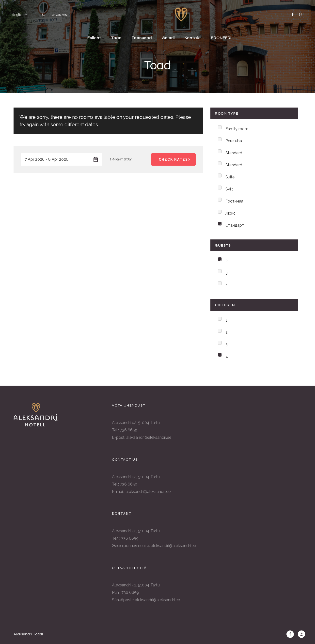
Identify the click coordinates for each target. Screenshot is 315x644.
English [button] (18, 15)
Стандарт (235, 225)
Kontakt (193, 38)
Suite (230, 177)
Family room (237, 129)
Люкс (230, 213)
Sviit (229, 189)
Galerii (168, 38)
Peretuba (234, 141)
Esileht (94, 38)
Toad (116, 38)
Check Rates (175, 159)
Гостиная (234, 201)
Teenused (142, 38)
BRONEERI (221, 38)
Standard (234, 153)
